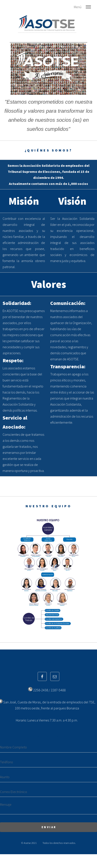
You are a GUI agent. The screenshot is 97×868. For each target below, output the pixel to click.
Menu (88, 7)
